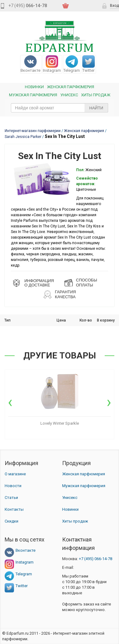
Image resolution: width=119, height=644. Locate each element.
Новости (13, 486)
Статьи (11, 498)
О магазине (15, 474)
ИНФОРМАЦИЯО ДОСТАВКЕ (39, 283)
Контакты (14, 509)
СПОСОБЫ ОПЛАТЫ (87, 283)
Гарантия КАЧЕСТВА (65, 294)
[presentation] (10, 402)
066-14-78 (96, 559)
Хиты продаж (96, 95)
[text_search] (59, 108)
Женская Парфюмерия (71, 87)
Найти (96, 108)
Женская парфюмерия (84, 474)
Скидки (11, 521)
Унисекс (69, 95)
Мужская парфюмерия (33, 95)
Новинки (34, 87)
